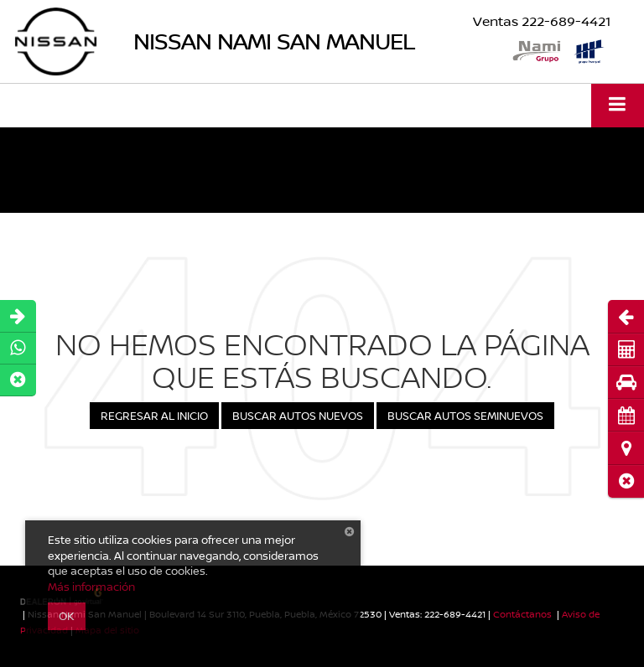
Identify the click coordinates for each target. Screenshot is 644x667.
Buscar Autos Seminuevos (465, 416)
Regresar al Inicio (154, 416)
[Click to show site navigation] (618, 105)
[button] (626, 481)
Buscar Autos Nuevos (298, 416)
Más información (91, 587)
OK (67, 616)
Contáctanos (522, 614)
